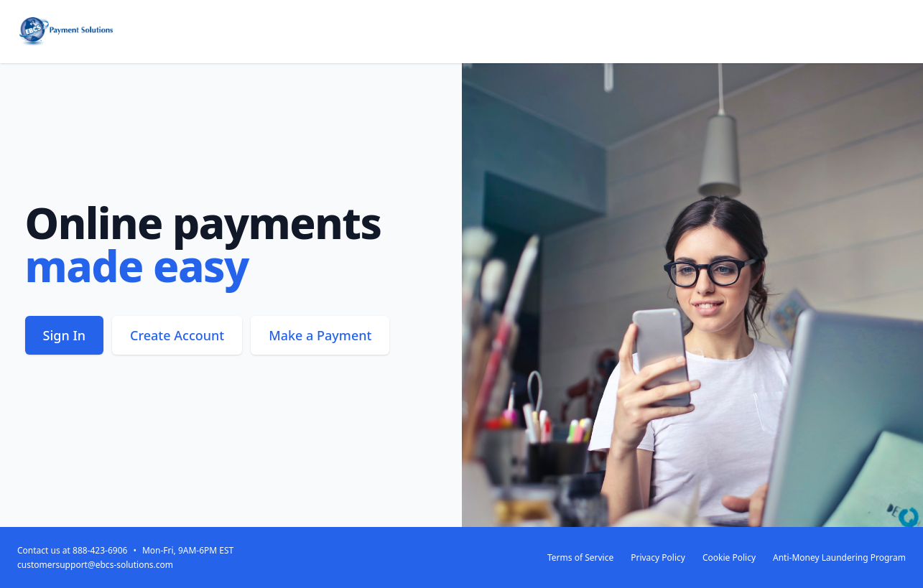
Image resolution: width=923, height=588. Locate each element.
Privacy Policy (658, 557)
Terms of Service (580, 557)
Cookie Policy (729, 557)
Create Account (177, 335)
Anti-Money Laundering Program (839, 557)
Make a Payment (320, 335)
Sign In (65, 335)
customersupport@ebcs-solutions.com (95, 565)
